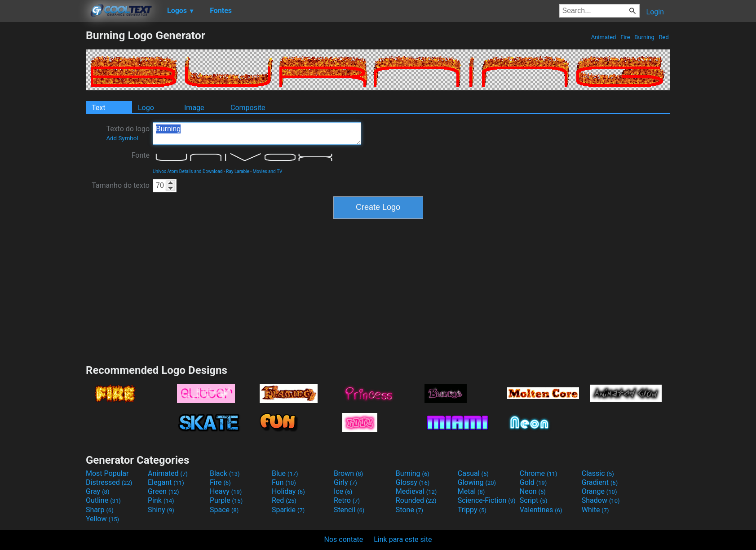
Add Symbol (122, 138)
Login (655, 12)
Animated (603, 37)
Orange (599, 491)
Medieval (416, 491)
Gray (97, 491)
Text (98, 108)
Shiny (161, 510)
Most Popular (107, 473)
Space (224, 510)
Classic (598, 473)
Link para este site (403, 539)
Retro (347, 500)
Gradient (600, 482)
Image (194, 108)
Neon (533, 491)
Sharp (100, 510)
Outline (103, 500)
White (595, 510)
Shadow (601, 500)
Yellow (102, 519)
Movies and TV (268, 171)
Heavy (226, 491)
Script (534, 500)
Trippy (472, 510)
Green (164, 491)
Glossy (413, 482)
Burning (644, 37)
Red (664, 37)
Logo (146, 108)
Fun (284, 482)
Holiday (288, 491)
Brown (348, 473)
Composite (248, 108)
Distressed (109, 482)
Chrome (539, 473)
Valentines (541, 510)
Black (225, 473)
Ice (343, 491)
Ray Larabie (238, 171)
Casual (473, 473)
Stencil (349, 510)
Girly (345, 482)
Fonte (141, 155)
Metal (471, 491)
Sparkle (288, 510)
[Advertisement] (43, 164)
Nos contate (344, 539)
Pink (161, 500)
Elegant (166, 482)
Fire (625, 37)
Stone (409, 510)
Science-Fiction (487, 500)
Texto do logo (128, 133)
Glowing (477, 482)
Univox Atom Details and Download (188, 171)
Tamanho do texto (121, 185)
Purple (226, 500)
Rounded (416, 500)
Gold (533, 482)
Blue (285, 473)
